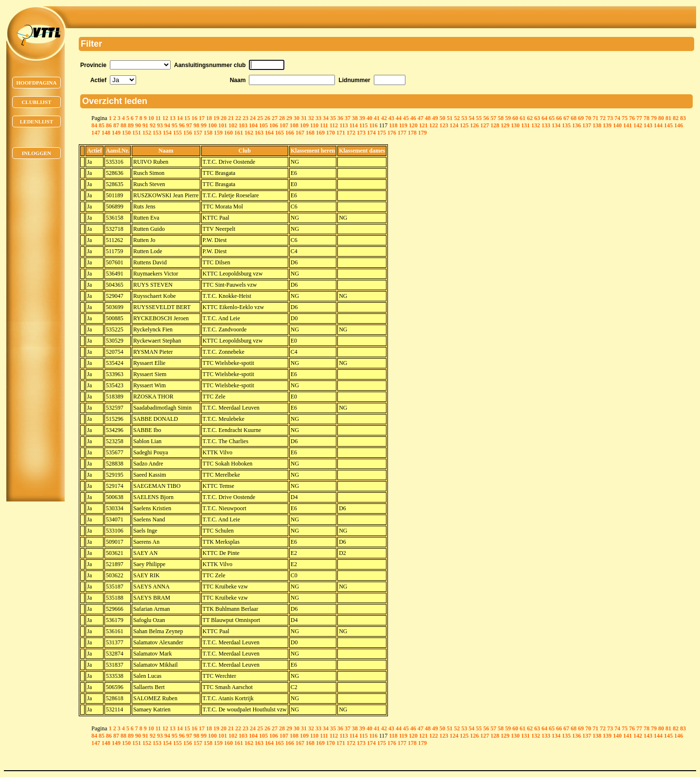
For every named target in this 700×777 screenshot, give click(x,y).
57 (493, 118)
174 (371, 133)
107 (284, 125)
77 (639, 118)
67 (566, 118)
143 (648, 125)
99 (204, 125)
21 (231, 118)
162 (249, 133)
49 (435, 118)
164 (269, 133)
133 (546, 125)
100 (212, 125)
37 (348, 118)
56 (486, 118)
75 (625, 118)
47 (420, 118)
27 (275, 118)
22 (238, 118)
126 (474, 125)
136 (577, 125)
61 (523, 118)
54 (472, 118)
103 (243, 125)
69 (581, 118)
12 (165, 118)
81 (668, 118)
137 (587, 125)
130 (515, 125)
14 (180, 118)
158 (208, 133)
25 (260, 118)
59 (508, 118)
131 (525, 125)
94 (167, 125)
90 (138, 125)
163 (259, 133)
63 (537, 118)
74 (617, 118)
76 (632, 118)
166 (290, 133)
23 (245, 118)
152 (147, 133)
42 (384, 118)
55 (479, 118)
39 (362, 118)
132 (536, 125)
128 (495, 125)
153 (157, 133)
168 (310, 133)
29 (289, 118)
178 (412, 133)
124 (454, 125)
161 (239, 133)
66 (559, 118)
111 (324, 125)
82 (676, 118)
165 (280, 133)
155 (177, 133)
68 (574, 118)
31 (304, 118)
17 (202, 118)
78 (647, 118)
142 (638, 125)
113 (343, 125)
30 (297, 118)
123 (444, 125)
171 (341, 133)
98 (196, 125)
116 (373, 125)
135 (566, 125)
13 (173, 118)
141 (628, 125)
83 (683, 118)
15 (187, 118)
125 (464, 125)
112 (334, 125)
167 (300, 133)
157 (198, 133)
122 (434, 125)
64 (544, 118)
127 (485, 125)
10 (151, 118)
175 (382, 133)
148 (106, 133)
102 (233, 125)
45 (406, 118)
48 (428, 118)
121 (423, 125)
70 (588, 118)
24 (253, 118)
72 (603, 118)
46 (413, 118)
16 (194, 118)
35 (333, 118)
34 (326, 118)
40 (369, 118)
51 (450, 118)
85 (102, 125)
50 (442, 118)
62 (530, 118)
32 (311, 118)
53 (464, 118)
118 (393, 125)
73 (610, 118)
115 (363, 125)
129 (505, 125)
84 (94, 125)
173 (361, 133)
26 (267, 118)
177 (402, 133)
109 (304, 125)
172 (351, 133)
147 (96, 133)
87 (116, 125)
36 (340, 118)
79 (654, 118)
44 (399, 118)
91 (145, 125)
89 (131, 125)
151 (137, 133)
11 (158, 118)
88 (123, 125)
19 (216, 118)
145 (668, 125)
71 (595, 118)
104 (253, 125)
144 (658, 125)
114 (354, 125)
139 (607, 125)
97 (189, 125)
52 (457, 118)
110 (314, 125)
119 (403, 125)
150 (126, 133)
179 (422, 133)
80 (661, 118)
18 (209, 118)
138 (597, 125)
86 (109, 125)
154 (167, 133)
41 (377, 118)
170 (331, 133)
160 (228, 133)
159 (218, 133)
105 (263, 125)
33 (318, 118)
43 (391, 118)
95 (175, 125)
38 (355, 118)
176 (392, 133)
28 (282, 118)
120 (413, 125)
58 (501, 118)
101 (223, 125)
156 (188, 133)
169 (320, 133)
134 (556, 125)
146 (679, 125)
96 (182, 125)
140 (617, 125)
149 (116, 133)
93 (160, 125)
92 (153, 125)
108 (294, 125)
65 (552, 118)
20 (224, 118)
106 (274, 125)
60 (515, 118)
